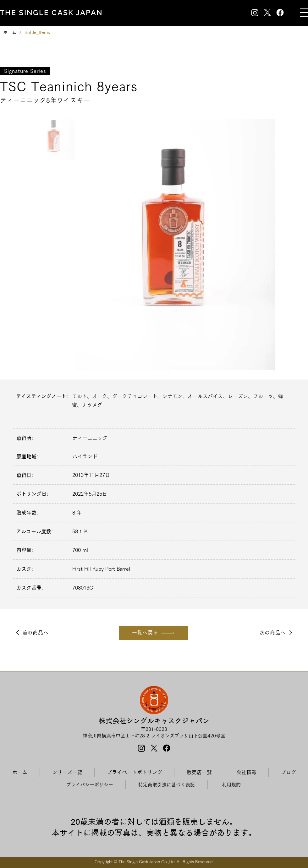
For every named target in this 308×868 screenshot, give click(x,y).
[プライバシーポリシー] (90, 785)
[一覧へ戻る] (154, 633)
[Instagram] (255, 13)
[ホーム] (10, 32)
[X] (267, 13)
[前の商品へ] (31, 633)
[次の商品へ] (277, 633)
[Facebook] (280, 13)
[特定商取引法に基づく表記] (167, 785)
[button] (304, 13)
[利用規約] (231, 785)
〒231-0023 (154, 729)
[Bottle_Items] (37, 32)
